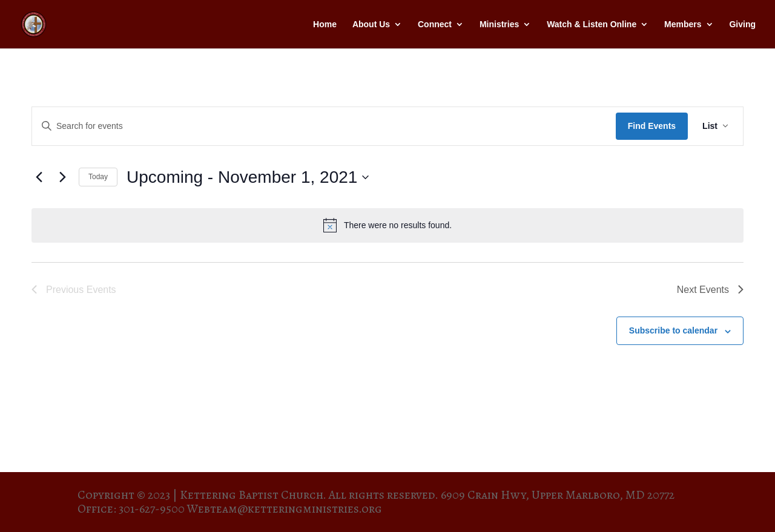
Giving (742, 25)
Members (683, 25)
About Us (371, 25)
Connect (435, 25)
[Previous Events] (39, 177)
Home (325, 25)
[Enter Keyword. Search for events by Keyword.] (324, 126)
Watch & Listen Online (592, 25)
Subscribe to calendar (673, 330)
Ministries (499, 25)
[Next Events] (62, 177)
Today (98, 177)
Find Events (652, 126)
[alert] (387, 225)
